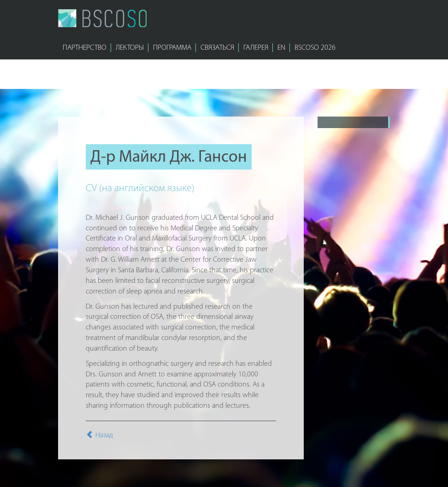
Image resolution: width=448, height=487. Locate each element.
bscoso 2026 (315, 48)
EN (281, 48)
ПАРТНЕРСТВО (85, 48)
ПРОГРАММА (172, 48)
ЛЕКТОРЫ (130, 48)
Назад (99, 435)
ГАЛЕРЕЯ (256, 48)
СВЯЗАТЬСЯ (217, 48)
